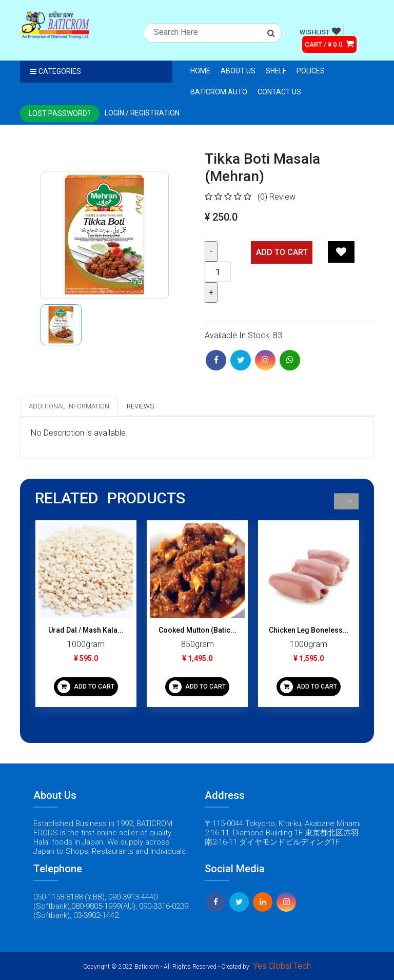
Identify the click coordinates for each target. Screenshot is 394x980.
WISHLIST (320, 31)
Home (200, 71)
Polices (311, 71)
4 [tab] (220, 733)
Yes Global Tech (282, 966)
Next (349, 501)
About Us (238, 71)
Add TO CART (282, 252)
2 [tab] (189, 733)
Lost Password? (60, 113)
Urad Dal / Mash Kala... (86, 630)
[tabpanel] (86, 618)
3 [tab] (205, 733)
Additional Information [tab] (69, 406)
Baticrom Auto (219, 92)
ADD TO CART (86, 687)
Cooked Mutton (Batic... (198, 630)
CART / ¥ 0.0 (329, 44)
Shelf (276, 71)
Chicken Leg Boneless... (309, 630)
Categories (56, 71)
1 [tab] (174, 733)
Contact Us (279, 92)
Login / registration (142, 113)
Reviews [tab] (140, 406)
